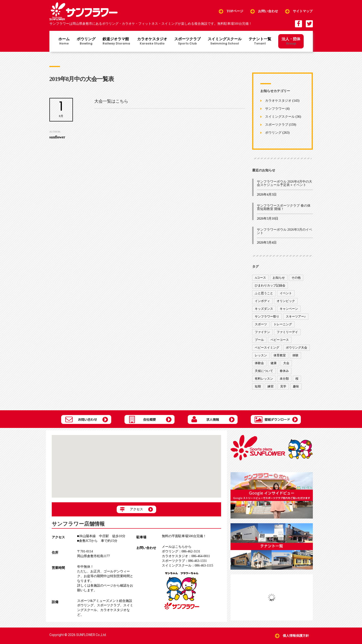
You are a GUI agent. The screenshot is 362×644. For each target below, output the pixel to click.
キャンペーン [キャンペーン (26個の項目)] (289, 309)
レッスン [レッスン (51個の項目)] (261, 355)
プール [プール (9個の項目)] (259, 340)
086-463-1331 (184, 561)
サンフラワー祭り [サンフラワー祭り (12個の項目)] (267, 316)
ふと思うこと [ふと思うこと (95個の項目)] (264, 293)
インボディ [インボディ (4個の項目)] (262, 301)
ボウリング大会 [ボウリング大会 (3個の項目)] (296, 348)
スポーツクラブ (187, 41)
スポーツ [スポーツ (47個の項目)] (261, 324)
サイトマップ (303, 11)
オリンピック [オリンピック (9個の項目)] (286, 301)
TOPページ (235, 11)
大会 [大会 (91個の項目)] (286, 363)
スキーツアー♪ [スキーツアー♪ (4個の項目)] (296, 316)
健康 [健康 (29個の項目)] (274, 363)
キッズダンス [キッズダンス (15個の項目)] (264, 309)
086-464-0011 (186, 556)
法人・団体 (291, 41)
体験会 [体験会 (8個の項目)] (259, 363)
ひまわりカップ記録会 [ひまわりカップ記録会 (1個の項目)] (270, 285)
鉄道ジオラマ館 (116, 41)
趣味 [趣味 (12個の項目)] (296, 386)
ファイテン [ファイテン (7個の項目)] (262, 332)
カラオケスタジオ (152, 41)
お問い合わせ (268, 11)
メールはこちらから (177, 547)
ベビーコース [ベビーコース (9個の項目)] (280, 340)
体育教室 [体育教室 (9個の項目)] (280, 355)
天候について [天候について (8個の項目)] (264, 371)
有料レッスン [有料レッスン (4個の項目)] (264, 379)
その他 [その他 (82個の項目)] (296, 278)
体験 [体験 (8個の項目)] (295, 355)
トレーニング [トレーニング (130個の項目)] (283, 324)
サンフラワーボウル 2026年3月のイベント (284, 231)
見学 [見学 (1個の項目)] (283, 386)
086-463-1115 (187, 566)
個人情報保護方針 (296, 636)
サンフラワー (275, 109)
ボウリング (86, 41)
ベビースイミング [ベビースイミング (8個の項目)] (267, 348)
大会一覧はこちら (111, 101)
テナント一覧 (260, 41)
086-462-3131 (181, 551)
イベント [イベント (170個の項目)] (286, 293)
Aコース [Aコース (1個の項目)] (260, 278)
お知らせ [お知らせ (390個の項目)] (279, 278)
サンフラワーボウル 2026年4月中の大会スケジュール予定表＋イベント (284, 183)
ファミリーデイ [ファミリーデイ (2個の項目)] (287, 332)
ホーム (64, 41)
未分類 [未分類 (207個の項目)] (284, 379)
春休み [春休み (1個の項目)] (284, 371)
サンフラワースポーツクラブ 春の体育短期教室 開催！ (284, 207)
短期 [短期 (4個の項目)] (258, 386)
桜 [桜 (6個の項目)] (297, 379)
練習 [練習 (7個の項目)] (271, 386)
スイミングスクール (225, 41)
